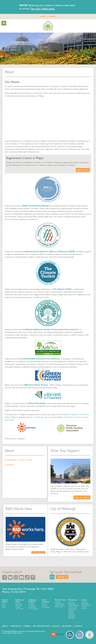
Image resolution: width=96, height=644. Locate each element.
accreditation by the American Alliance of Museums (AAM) (48, 251)
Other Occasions (60, 605)
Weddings (58, 602)
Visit (3, 604)
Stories (4, 607)
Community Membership (72, 617)
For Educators (32, 607)
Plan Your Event (60, 600)
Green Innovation (46, 601)
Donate (84, 600)
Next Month (19, 606)
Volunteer (67, 626)
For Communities (33, 609)
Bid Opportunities (41, 626)
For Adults (31, 604)
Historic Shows (19, 609)
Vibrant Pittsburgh (37, 403)
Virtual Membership (74, 605)
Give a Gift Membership (72, 603)
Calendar (18, 607)
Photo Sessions (59, 607)
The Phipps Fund (86, 605)
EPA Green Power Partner (36, 385)
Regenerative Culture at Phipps (18, 460)
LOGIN (42, 16)
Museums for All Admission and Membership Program (73, 609)
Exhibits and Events (19, 601)
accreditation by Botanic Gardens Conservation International (49, 329)
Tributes (84, 607)
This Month (18, 604)
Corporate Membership (72, 614)
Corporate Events (60, 604)
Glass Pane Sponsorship (85, 603)
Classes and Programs (32, 601)
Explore (4, 606)
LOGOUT (53, 16)
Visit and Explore (5, 601)
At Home (44, 606)
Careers (27, 626)
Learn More (82, 170)
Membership (73, 600)
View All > (84, 608)
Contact (78, 626)
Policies (56, 626)
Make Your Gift (81, 497)
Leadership (9, 465)
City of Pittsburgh (36, 417)
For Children (32, 606)
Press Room (16, 626)
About (9, 451)
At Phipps (44, 604)
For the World (46, 607)
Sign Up (61, 577)
